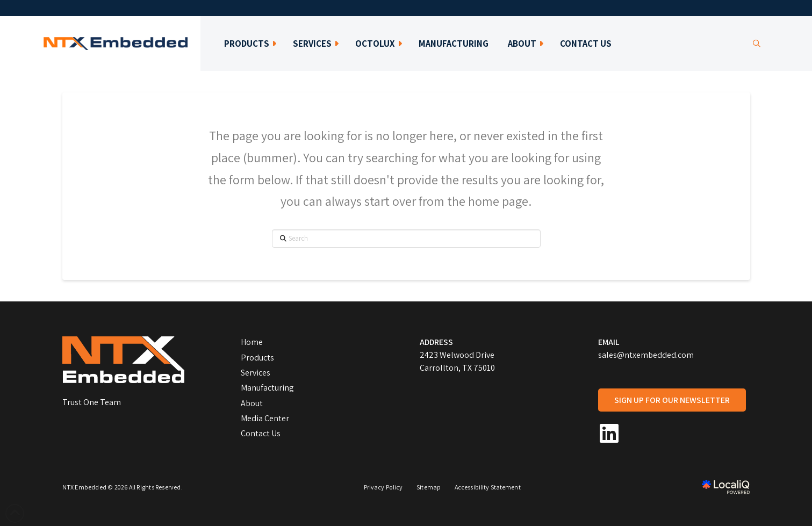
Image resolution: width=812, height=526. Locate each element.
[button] (757, 44)
